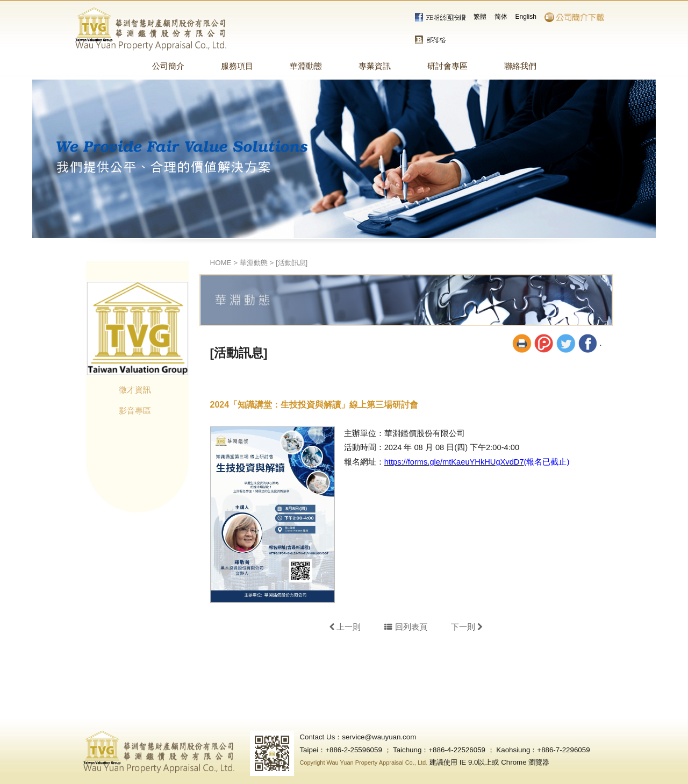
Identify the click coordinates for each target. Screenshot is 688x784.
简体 (501, 17)
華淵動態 (254, 263)
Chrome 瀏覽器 (525, 762)
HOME (221, 263)
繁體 (480, 17)
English (526, 17)
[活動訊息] (292, 263)
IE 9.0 (469, 762)
